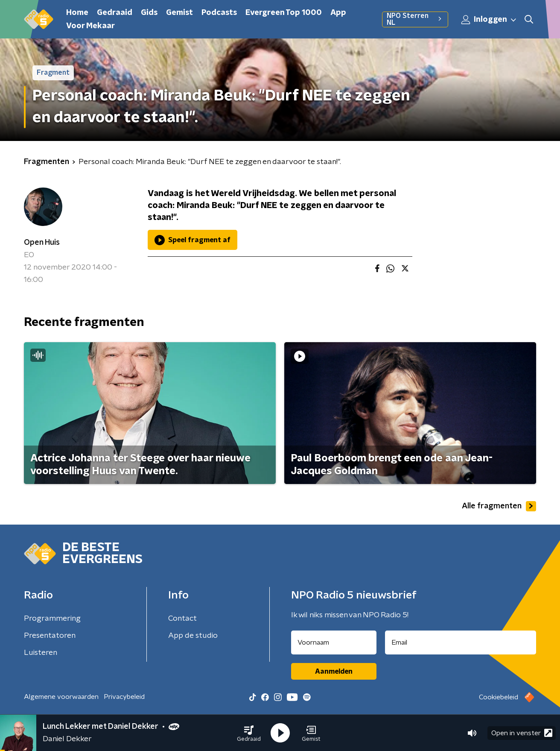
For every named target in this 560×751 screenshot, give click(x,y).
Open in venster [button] (522, 733)
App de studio (193, 636)
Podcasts (219, 13)
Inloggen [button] (489, 20)
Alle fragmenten (499, 506)
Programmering (52, 619)
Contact (182, 619)
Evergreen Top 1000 (284, 13)
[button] (249, 733)
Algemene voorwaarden (61, 697)
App (338, 13)
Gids (149, 13)
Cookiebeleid (499, 697)
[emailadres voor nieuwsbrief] (461, 642)
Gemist (179, 13)
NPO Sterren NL (415, 19)
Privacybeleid (124, 697)
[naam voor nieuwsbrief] (334, 642)
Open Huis (42, 243)
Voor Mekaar (90, 26)
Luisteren (41, 653)
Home (77, 13)
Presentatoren (50, 636)
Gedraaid (115, 13)
